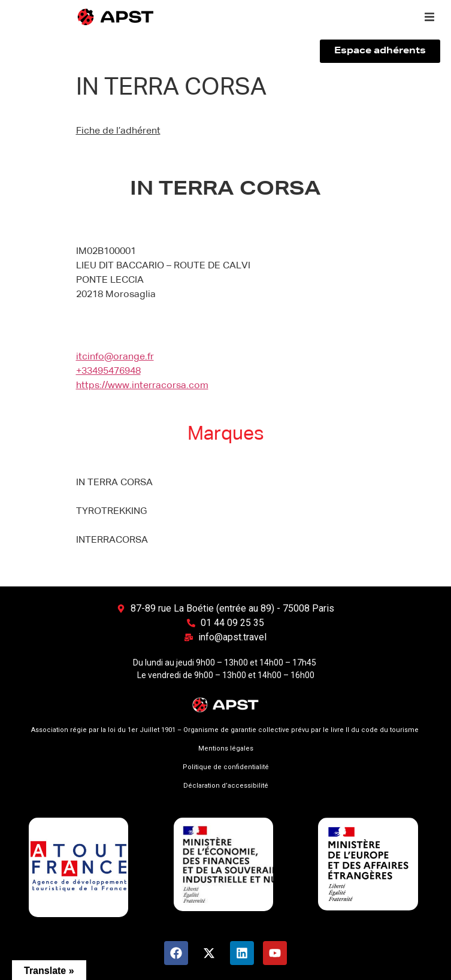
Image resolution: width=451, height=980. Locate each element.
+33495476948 (108, 371)
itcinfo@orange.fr (115, 357)
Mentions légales (226, 748)
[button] (429, 17)
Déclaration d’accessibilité (226, 786)
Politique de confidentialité (226, 767)
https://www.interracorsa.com (142, 386)
